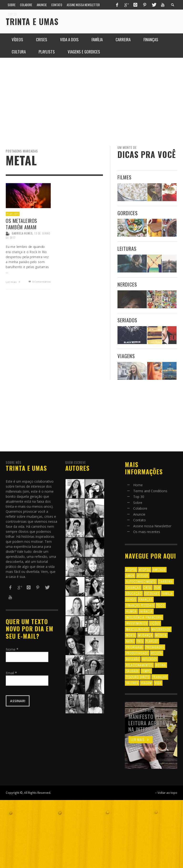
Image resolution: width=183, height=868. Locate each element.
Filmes (125, 177)
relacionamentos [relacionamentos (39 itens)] (139, 665)
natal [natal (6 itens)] (130, 641)
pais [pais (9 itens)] (140, 641)
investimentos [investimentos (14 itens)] (137, 623)
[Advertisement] (91, 102)
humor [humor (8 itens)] (131, 611)
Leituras (127, 248)
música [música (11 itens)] (161, 635)
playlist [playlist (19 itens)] (152, 641)
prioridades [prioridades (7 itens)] (155, 647)
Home (138, 485)
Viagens (126, 356)
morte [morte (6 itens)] (131, 635)
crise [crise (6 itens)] (147, 587)
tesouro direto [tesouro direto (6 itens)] (138, 677)
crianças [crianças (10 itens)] (133, 587)
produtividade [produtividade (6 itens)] (137, 653)
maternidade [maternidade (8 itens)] (161, 629)
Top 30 (139, 497)
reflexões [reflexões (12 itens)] (150, 659)
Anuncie (139, 514)
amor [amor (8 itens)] (130, 575)
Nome (12, 649)
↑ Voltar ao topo (166, 793)
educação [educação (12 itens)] (134, 593)
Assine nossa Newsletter (152, 526)
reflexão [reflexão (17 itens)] (133, 659)
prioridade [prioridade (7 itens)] (134, 647)
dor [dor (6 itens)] (157, 587)
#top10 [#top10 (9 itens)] (131, 569)
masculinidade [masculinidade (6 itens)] (137, 629)
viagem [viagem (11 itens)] (146, 683)
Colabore (140, 508)
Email (11, 673)
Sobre (138, 503)
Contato (140, 520)
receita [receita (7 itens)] (157, 653)
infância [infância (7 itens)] (146, 611)
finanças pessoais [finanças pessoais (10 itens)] (140, 605)
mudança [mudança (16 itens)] (145, 635)
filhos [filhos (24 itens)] (131, 599)
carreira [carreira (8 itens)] (166, 581)
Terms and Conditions (150, 491)
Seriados (127, 320)
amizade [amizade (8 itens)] (159, 569)
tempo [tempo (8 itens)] (146, 671)
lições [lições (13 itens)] (155, 623)
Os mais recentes (147, 532)
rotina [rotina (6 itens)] (161, 665)
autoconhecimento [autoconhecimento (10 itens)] (141, 581)
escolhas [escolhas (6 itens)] (152, 593)
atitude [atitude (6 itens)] (143, 575)
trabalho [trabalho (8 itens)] (160, 677)
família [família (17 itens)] (167, 593)
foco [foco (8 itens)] (161, 605)
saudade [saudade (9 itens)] (132, 671)
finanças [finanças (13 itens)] (146, 599)
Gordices (128, 213)
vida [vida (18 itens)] (158, 683)
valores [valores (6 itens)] (132, 683)
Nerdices (127, 284)
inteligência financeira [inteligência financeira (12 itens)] (144, 617)
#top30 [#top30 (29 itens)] (145, 569)
